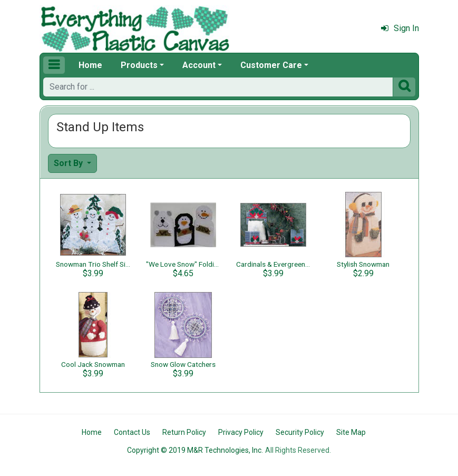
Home (90, 65)
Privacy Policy (241, 432)
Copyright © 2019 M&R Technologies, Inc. (195, 450)
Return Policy (184, 432)
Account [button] (199, 65)
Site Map (351, 432)
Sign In (400, 28)
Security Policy (300, 432)
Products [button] (139, 65)
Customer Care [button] (271, 65)
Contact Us (132, 432)
